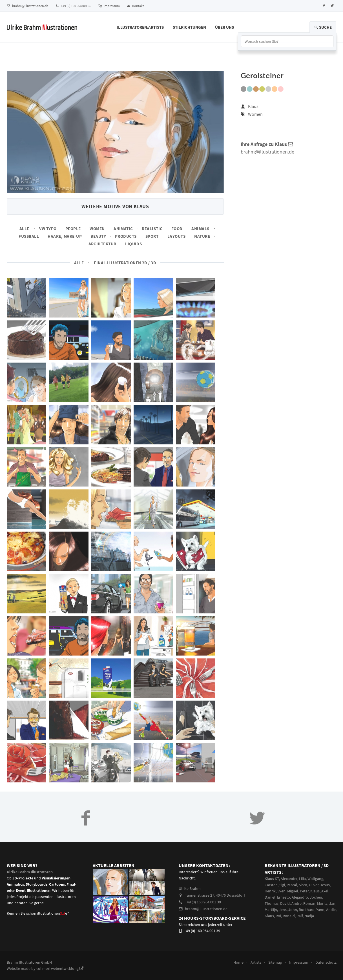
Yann (320, 910)
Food (177, 229)
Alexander (289, 879)
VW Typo (48, 229)
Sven (281, 891)
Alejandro (300, 897)
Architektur (102, 244)
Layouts (176, 236)
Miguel (293, 891)
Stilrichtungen (189, 27)
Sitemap (275, 962)
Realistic (152, 229)
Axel (325, 891)
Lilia (302, 879)
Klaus (253, 106)
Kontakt (135, 6)
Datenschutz (326, 962)
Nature (202, 236)
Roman (309, 903)
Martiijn (271, 910)
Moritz (322, 903)
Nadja (309, 916)
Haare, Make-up (65, 236)
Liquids (133, 244)
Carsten (271, 885)
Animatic (123, 229)
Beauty (98, 236)
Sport (152, 236)
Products (126, 236)
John (293, 910)
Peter (304, 891)
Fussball (29, 236)
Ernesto (284, 897)
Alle (24, 229)
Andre (296, 903)
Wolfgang (315, 879)
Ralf (300, 916)
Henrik (270, 891)
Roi (278, 916)
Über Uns (224, 27)
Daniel (270, 897)
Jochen (316, 897)
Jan (332, 903)
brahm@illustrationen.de (28, 6)
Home (238, 962)
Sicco (303, 885)
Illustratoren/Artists (140, 27)
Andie (331, 910)
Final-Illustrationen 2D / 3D (125, 263)
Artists (256, 962)
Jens (283, 910)
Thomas (272, 903)
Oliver (314, 885)
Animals (200, 229)
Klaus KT (272, 879)
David (285, 903)
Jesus (325, 885)
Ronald (289, 916)
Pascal (292, 885)
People (73, 229)
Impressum (109, 6)
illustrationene (52, 913)
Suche (323, 27)
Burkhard (307, 910)
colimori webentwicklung (60, 968)
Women (97, 229)
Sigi (282, 885)
